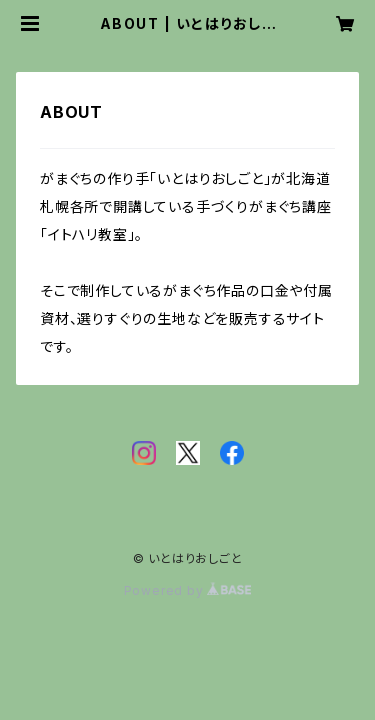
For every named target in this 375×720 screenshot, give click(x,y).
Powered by (188, 590)
